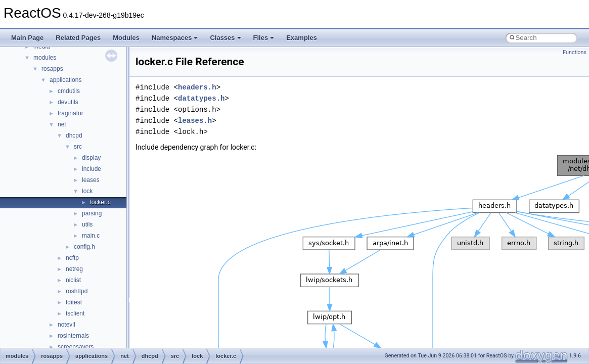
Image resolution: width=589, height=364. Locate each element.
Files (264, 38)
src (78, 147)
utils (87, 224)
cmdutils (69, 91)
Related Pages (78, 38)
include (92, 169)
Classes (225, 38)
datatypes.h (201, 98)
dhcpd (74, 135)
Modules (126, 38)
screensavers (76, 347)
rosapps (52, 69)
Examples (302, 38)
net (62, 124)
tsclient (75, 313)
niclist (73, 280)
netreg (74, 269)
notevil (66, 325)
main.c (91, 236)
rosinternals (73, 336)
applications (65, 80)
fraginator (71, 113)
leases (91, 180)
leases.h (195, 121)
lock (87, 191)
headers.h (197, 87)
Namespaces (175, 38)
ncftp (72, 258)
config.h (84, 247)
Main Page (27, 38)
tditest (74, 302)
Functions (575, 52)
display (91, 158)
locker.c (100, 202)
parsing (92, 213)
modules (45, 58)
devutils (68, 102)
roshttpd (77, 291)
